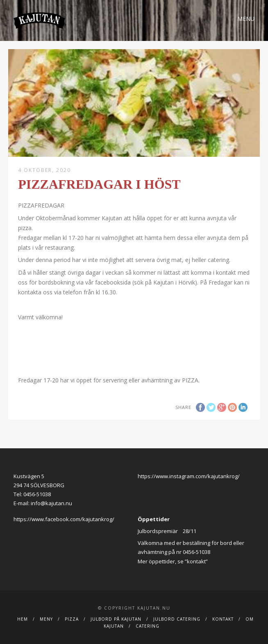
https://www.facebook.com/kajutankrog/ (64, 519)
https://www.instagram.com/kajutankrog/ (189, 476)
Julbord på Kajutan (116, 619)
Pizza (72, 619)
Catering (148, 626)
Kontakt (223, 619)
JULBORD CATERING (177, 619)
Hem (23, 619)
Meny (46, 619)
